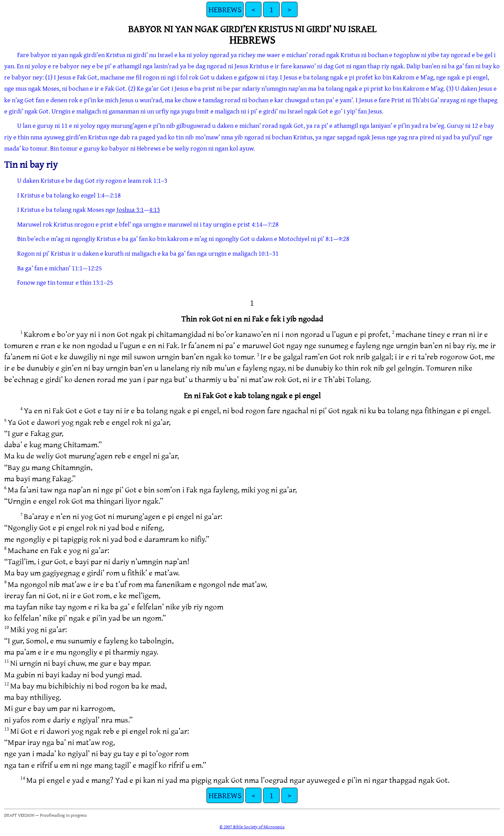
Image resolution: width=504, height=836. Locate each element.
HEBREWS (225, 9)
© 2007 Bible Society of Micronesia (252, 827)
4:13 (155, 209)
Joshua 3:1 (130, 209)
